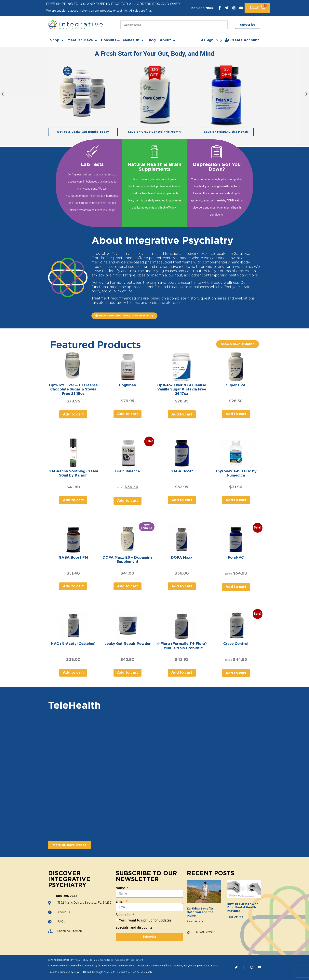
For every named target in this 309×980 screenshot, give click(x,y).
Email (121, 901)
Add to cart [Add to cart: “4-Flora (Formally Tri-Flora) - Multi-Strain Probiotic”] (182, 673)
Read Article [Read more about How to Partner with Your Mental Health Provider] (235, 917)
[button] (2, 94)
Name (121, 888)
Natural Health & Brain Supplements (154, 167)
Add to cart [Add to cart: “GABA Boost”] (182, 500)
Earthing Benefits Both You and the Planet (200, 912)
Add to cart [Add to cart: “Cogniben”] (128, 414)
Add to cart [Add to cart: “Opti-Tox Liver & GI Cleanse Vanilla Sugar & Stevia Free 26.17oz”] (182, 414)
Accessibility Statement (129, 960)
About (167, 40)
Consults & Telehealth (122, 40)
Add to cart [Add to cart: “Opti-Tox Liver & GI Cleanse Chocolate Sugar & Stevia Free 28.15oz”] (73, 414)
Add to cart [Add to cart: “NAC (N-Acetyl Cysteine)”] (73, 673)
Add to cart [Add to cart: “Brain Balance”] (128, 501)
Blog (152, 40)
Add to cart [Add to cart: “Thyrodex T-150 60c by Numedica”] (236, 500)
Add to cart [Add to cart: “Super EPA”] (236, 414)
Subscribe (124, 915)
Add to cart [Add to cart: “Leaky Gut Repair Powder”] (128, 673)
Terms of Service (136, 972)
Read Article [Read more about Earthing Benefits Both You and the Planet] (195, 922)
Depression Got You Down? (217, 167)
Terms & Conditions (101, 960)
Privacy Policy (80, 960)
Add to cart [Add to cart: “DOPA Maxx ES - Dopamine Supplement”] (128, 586)
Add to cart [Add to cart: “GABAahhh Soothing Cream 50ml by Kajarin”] (73, 500)
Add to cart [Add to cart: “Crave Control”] (236, 673)
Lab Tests (92, 165)
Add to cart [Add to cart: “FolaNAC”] (236, 587)
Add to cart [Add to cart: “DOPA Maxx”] (182, 586)
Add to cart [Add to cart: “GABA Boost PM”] (73, 586)
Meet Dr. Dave (82, 40)
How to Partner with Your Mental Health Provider (243, 907)
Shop (57, 40)
